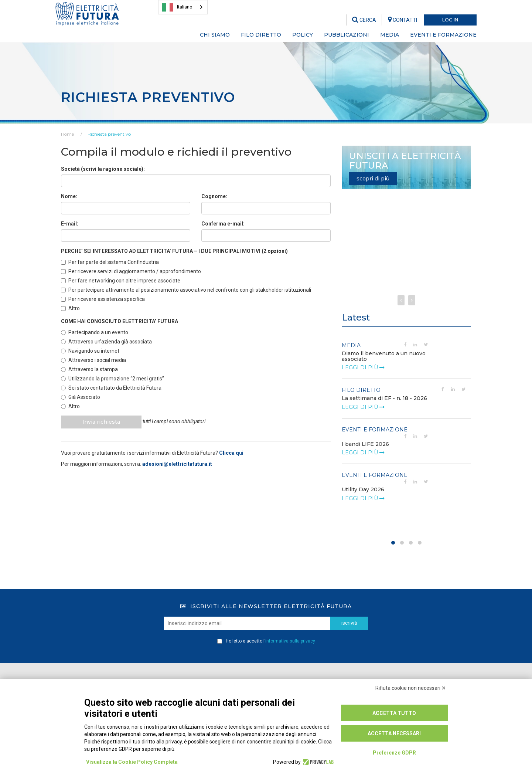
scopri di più (373, 179)
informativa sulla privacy (290, 641)
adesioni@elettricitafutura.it (177, 464)
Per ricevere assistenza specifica (103, 299)
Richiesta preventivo (109, 134)
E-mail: (70, 224)
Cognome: (214, 196)
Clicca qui (231, 453)
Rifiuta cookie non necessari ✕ (411, 688)
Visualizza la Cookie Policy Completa (132, 762)
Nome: (69, 196)
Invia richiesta (102, 422)
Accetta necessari (394, 733)
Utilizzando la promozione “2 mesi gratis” (112, 379)
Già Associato (81, 397)
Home (67, 134)
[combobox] (183, 7)
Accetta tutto (394, 713)
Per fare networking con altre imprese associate (121, 281)
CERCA (364, 20)
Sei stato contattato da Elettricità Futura (111, 388)
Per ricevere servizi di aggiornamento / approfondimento (131, 271)
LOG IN (450, 20)
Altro (70, 308)
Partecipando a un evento (95, 332)
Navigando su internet (90, 351)
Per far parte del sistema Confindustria (110, 262)
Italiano (177, 7)
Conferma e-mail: (223, 224)
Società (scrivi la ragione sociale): (103, 169)
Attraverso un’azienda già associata (106, 342)
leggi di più (363, 367)
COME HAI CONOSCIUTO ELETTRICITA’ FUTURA (120, 321)
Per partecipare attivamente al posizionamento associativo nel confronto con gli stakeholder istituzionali (186, 290)
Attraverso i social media (93, 360)
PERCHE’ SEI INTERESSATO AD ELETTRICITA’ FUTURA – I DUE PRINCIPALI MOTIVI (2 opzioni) (174, 251)
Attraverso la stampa (89, 369)
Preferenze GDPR (394, 753)
